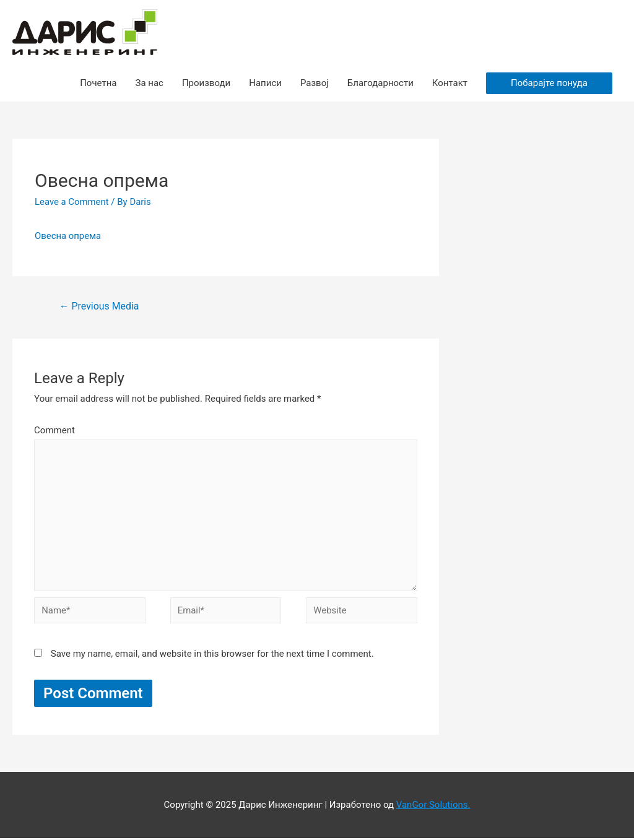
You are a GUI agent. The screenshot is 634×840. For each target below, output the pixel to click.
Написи (265, 83)
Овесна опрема (68, 236)
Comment (54, 430)
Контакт (450, 83)
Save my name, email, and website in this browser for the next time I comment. (212, 656)
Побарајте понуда (549, 83)
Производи (206, 83)
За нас (149, 83)
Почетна (98, 83)
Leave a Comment (72, 202)
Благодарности (380, 83)
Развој (315, 83)
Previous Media (99, 306)
